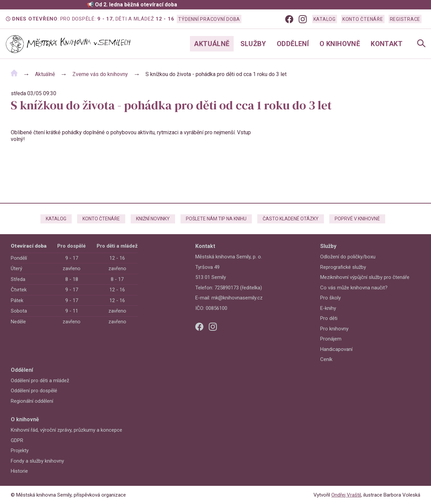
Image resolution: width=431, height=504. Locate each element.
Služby (253, 44)
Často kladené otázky (291, 219)
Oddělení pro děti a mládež (40, 381)
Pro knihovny (334, 329)
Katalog (325, 19)
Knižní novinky (153, 219)
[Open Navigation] (421, 44)
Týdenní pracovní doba (209, 19)
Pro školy (330, 298)
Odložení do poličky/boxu (348, 257)
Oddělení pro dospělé (34, 391)
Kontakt (387, 44)
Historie (19, 471)
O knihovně (340, 44)
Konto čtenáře (363, 19)
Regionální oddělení (32, 401)
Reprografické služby (343, 267)
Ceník (326, 359)
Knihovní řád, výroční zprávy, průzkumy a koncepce (67, 430)
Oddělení (293, 44)
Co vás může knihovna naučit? (354, 288)
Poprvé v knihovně (357, 219)
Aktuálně (212, 44)
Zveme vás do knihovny (100, 74)
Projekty (20, 451)
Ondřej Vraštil (346, 495)
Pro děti (329, 318)
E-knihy (328, 308)
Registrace (405, 19)
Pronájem (331, 339)
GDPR (17, 440)
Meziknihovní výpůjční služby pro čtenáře (365, 277)
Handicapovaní (336, 349)
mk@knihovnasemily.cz (237, 298)
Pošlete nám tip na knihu (216, 219)
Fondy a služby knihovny (37, 461)
